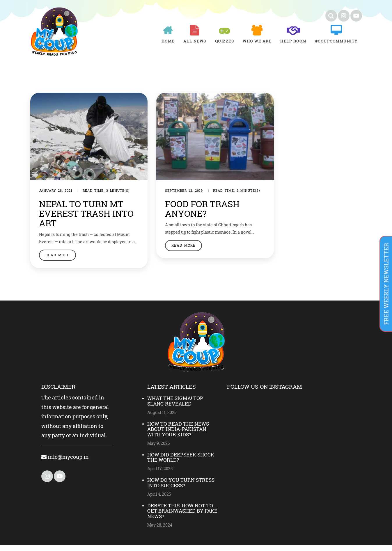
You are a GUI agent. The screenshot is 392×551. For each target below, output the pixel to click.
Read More (57, 261)
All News (195, 41)
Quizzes (225, 41)
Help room (293, 41)
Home (168, 41)
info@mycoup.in (65, 463)
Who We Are (257, 41)
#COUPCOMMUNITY (336, 41)
